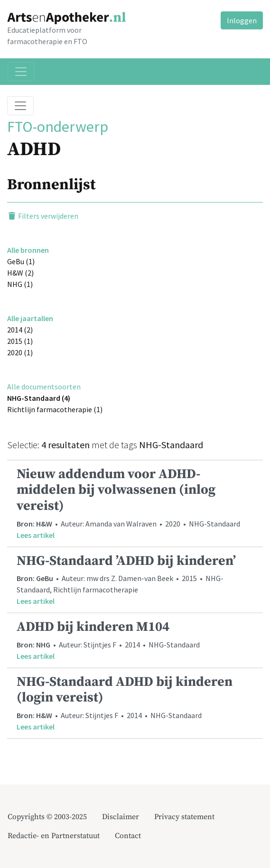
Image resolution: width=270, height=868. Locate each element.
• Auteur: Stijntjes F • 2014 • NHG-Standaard (135, 640)
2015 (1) (20, 341)
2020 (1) (20, 352)
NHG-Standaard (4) (39, 398)
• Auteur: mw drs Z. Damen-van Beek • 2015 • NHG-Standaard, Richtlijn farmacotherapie (135, 580)
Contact (128, 836)
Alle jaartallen (30, 318)
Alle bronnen (28, 250)
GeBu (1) (21, 261)
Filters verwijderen (43, 216)
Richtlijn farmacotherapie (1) (55, 409)
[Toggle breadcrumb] (20, 106)
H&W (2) (20, 273)
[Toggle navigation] (21, 72)
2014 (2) (20, 330)
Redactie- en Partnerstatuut (54, 836)
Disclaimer (121, 817)
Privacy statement (184, 817)
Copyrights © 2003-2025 (47, 817)
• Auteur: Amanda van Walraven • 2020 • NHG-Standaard (135, 503)
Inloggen (242, 20)
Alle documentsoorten (44, 387)
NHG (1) (20, 284)
